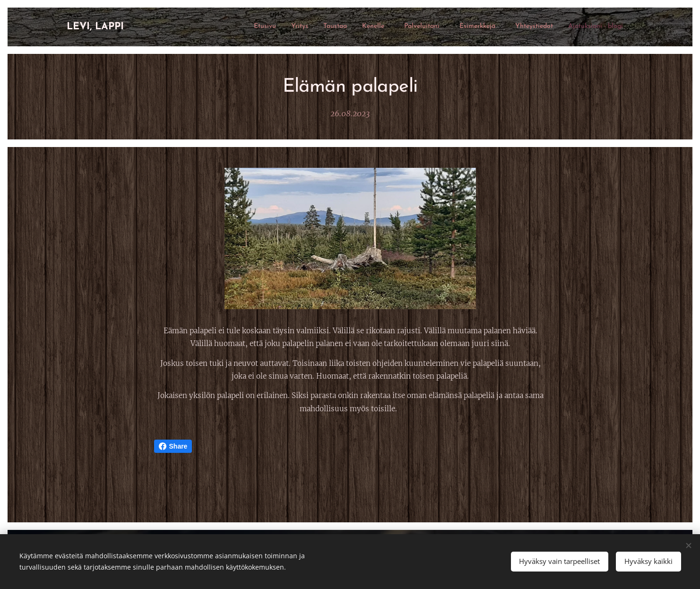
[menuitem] (506, 27)
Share (173, 446)
